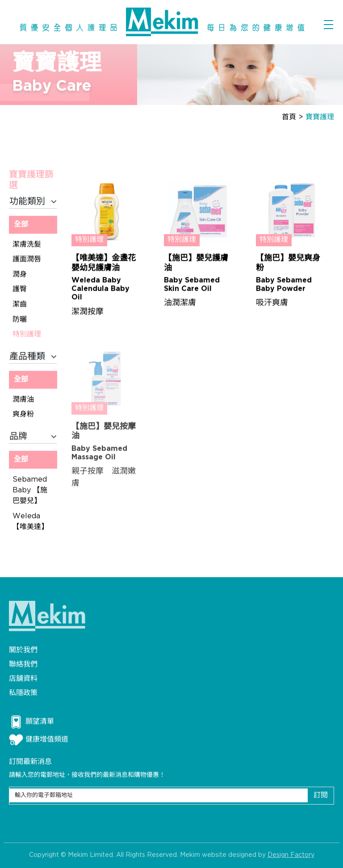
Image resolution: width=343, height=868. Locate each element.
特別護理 (27, 335)
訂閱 (321, 795)
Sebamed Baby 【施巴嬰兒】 (30, 491)
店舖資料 (23, 679)
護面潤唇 (27, 260)
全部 (21, 225)
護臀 (20, 290)
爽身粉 (23, 415)
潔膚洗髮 (27, 245)
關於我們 (23, 650)
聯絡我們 (23, 665)
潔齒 (20, 305)
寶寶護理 (320, 117)
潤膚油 (23, 400)
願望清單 (31, 722)
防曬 (20, 320)
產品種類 (33, 357)
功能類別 (33, 202)
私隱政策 (23, 693)
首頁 (289, 117)
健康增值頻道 (39, 740)
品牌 (33, 437)
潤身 (20, 275)
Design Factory (291, 857)
